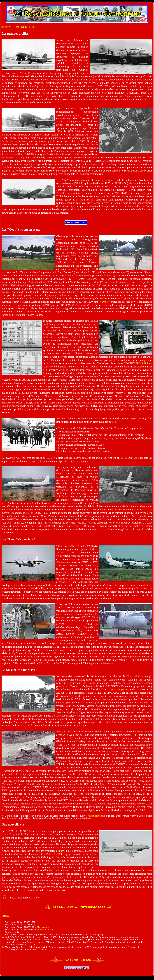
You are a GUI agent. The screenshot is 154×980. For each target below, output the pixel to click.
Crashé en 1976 (45, 930)
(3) (93, 200)
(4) (55, 458)
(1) (14, 89)
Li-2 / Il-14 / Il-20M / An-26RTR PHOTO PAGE (78, 907)
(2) (56, 161)
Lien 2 (43, 950)
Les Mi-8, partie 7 (120, 689)
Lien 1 (35, 950)
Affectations (43, 927)
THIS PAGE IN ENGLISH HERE (20, 27)
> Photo (104, 302)
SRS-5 (144, 363)
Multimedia (93, 816)
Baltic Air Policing (57, 854)
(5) (137, 735)
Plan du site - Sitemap (77, 960)
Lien (38, 784)
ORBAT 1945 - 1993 (76, 223)
